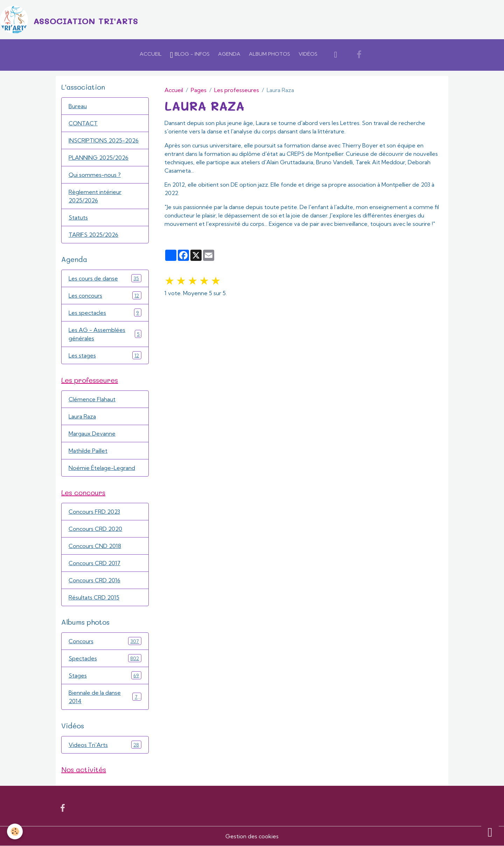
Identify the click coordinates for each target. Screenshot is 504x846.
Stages (105, 675)
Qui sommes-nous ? (95, 175)
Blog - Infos (190, 55)
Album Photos (269, 54)
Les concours (105, 295)
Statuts (78, 217)
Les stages (105, 355)
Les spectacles (105, 313)
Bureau (78, 106)
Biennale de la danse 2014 (105, 697)
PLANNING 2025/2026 (99, 158)
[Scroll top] (490, 832)
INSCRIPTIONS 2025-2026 (104, 140)
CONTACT (83, 123)
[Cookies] (15, 831)
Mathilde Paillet (88, 451)
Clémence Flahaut (92, 399)
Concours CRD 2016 (94, 580)
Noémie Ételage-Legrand (102, 468)
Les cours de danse (105, 278)
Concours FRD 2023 (94, 512)
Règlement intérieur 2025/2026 (95, 196)
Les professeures (237, 90)
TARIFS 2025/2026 (93, 235)
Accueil (151, 54)
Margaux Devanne (92, 434)
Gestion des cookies (252, 836)
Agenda (229, 54)
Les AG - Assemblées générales (105, 334)
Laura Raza (82, 416)
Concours (105, 641)
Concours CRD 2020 (95, 529)
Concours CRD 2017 (94, 563)
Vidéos (308, 54)
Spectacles (105, 658)
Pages (199, 90)
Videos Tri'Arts (105, 745)
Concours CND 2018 (95, 546)
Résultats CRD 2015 (94, 597)
